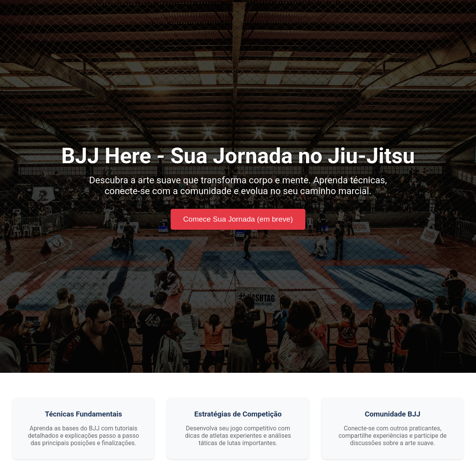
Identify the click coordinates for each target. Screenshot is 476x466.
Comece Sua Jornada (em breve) (238, 219)
